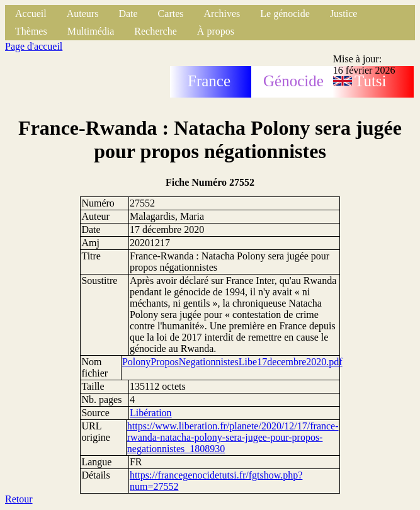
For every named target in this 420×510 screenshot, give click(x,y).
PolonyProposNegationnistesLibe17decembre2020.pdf (232, 362)
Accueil (31, 14)
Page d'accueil (34, 46)
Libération (151, 413)
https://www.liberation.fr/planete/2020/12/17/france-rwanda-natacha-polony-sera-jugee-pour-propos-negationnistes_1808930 (233, 437)
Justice (344, 14)
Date (128, 14)
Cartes (171, 14)
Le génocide (285, 14)
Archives (222, 14)
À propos (216, 31)
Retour (19, 499)
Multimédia (91, 31)
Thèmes (31, 31)
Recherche (156, 31)
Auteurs (83, 14)
